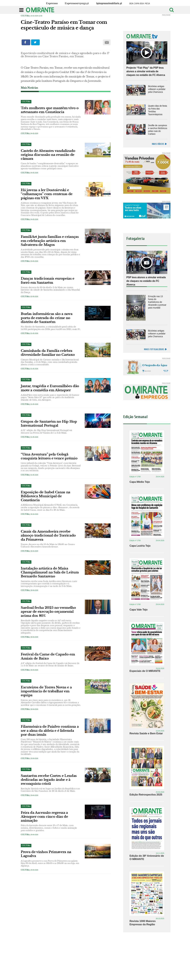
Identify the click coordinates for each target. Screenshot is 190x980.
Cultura (25, 16)
